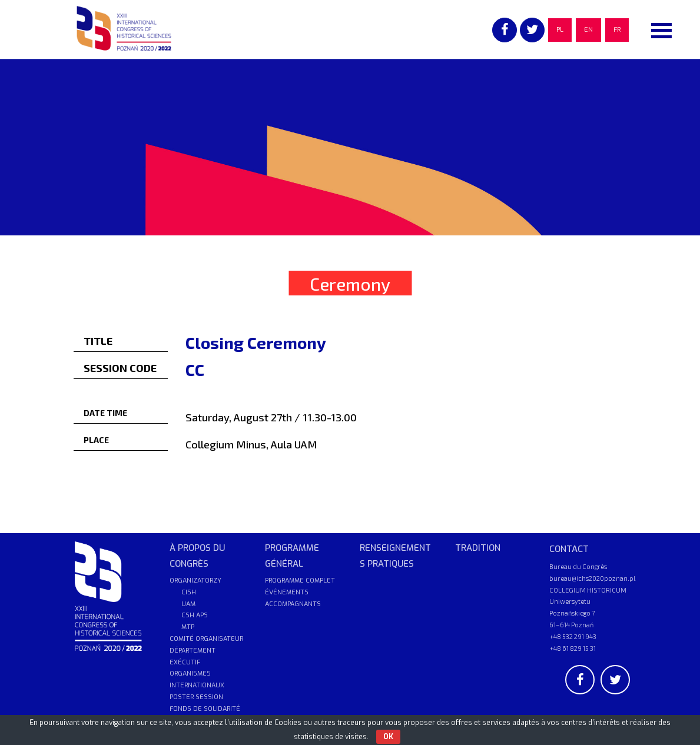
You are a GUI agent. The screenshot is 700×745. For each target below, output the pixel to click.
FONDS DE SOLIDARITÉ (205, 709)
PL (560, 30)
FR (617, 30)
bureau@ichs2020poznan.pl (592, 578)
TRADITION (478, 548)
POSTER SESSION (196, 697)
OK (388, 737)
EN (588, 30)
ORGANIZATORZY (195, 581)
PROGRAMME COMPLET (300, 581)
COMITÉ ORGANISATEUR (206, 639)
